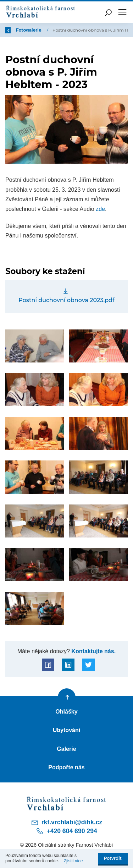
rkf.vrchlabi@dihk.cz (67, 823)
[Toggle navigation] (122, 12)
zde (100, 209)
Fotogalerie (30, 30)
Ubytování (67, 730)
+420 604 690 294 (66, 831)
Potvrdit (113, 858)
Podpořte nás (66, 767)
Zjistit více (73, 861)
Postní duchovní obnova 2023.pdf (66, 300)
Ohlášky (66, 711)
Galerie (66, 749)
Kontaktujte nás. (93, 651)
